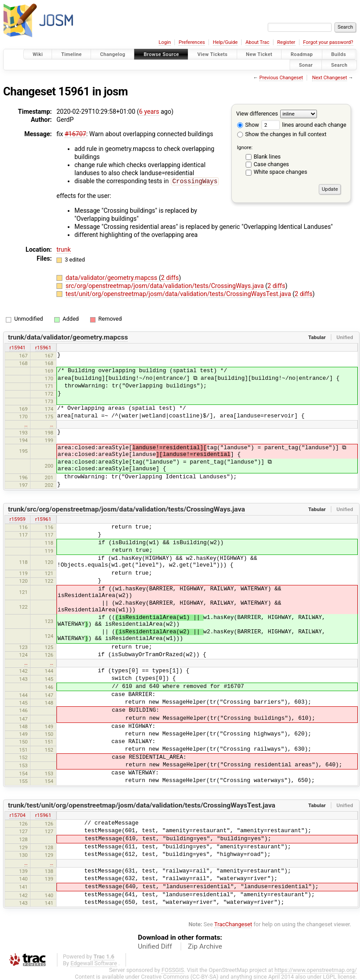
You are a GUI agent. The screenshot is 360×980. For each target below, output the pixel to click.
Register (286, 42)
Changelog (113, 54)
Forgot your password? (328, 42)
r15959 (17, 519)
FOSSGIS (173, 969)
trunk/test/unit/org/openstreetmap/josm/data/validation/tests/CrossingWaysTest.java (142, 805)
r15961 (43, 347)
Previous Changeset (281, 78)
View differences (257, 114)
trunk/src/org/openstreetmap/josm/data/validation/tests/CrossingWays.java (127, 509)
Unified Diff (155, 946)
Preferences (192, 42)
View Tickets (212, 54)
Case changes (271, 164)
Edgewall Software (94, 963)
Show (248, 125)
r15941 (17, 347)
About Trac (258, 42)
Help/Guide (225, 42)
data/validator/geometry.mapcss (112, 277)
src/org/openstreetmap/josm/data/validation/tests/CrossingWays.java (165, 285)
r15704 (17, 815)
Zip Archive (205, 946)
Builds (339, 54)
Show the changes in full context (282, 134)
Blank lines (267, 157)
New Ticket (259, 54)
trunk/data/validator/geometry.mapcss (68, 337)
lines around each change (304, 125)
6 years (149, 112)
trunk (64, 249)
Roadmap (302, 54)
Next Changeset (330, 78)
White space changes (281, 172)
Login (165, 42)
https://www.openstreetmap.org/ (316, 969)
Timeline (71, 54)
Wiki (38, 54)
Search (339, 65)
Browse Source (161, 54)
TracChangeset (233, 924)
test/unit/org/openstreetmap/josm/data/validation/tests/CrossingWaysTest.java (179, 293)
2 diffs (170, 277)
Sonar (306, 65)
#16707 (75, 134)
